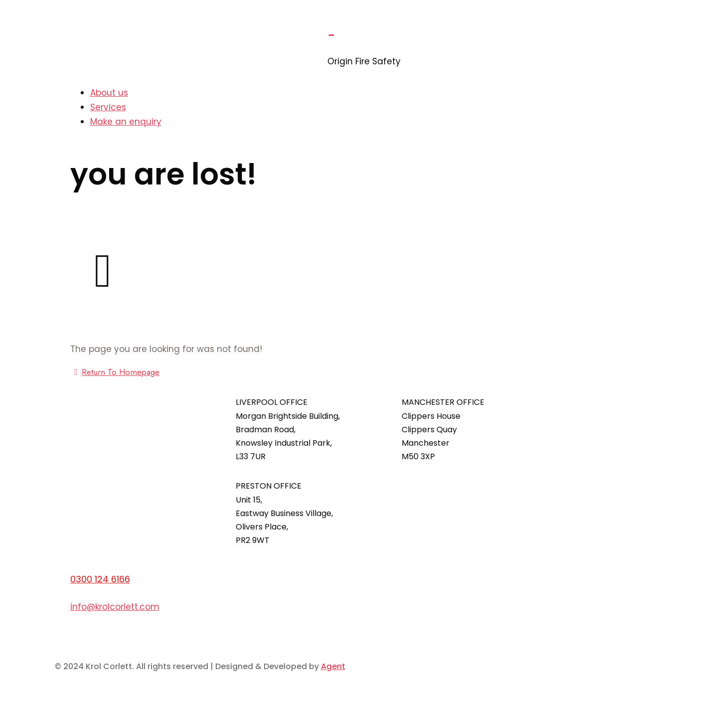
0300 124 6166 (100, 579)
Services (108, 107)
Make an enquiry (126, 122)
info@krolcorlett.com (115, 607)
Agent (333, 666)
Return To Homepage (115, 372)
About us (109, 93)
